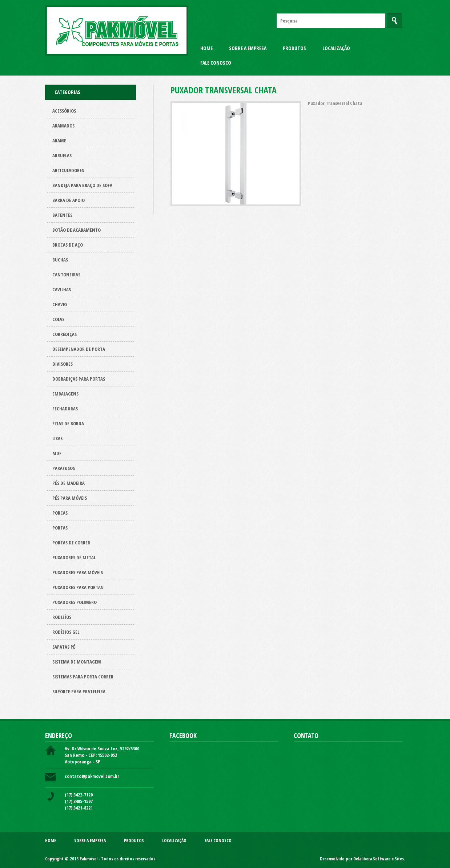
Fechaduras (65, 409)
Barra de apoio (69, 200)
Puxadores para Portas (78, 587)
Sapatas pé (64, 647)
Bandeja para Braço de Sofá (82, 185)
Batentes (62, 215)
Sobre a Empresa (248, 48)
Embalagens (65, 394)
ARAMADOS (63, 126)
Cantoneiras (66, 275)
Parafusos (64, 468)
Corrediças (65, 334)
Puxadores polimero (75, 602)
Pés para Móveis (70, 498)
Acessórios (64, 111)
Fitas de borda (68, 423)
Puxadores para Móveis (78, 572)
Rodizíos (62, 617)
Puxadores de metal (74, 557)
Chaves (60, 304)
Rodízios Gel (66, 632)
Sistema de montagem (77, 662)
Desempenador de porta (79, 349)
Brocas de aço (68, 245)
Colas (58, 319)
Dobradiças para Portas (79, 379)
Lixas (57, 438)
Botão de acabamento (77, 230)
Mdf (57, 453)
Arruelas (62, 155)
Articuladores (68, 170)
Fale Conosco (216, 63)
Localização (336, 48)
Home (206, 48)
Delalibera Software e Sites (379, 859)
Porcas (60, 513)
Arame (59, 141)
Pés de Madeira (69, 483)
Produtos (294, 48)
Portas (60, 528)
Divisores (63, 364)
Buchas (60, 260)
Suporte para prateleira (79, 691)
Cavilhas (62, 289)
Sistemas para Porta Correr (83, 677)
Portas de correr (71, 543)
